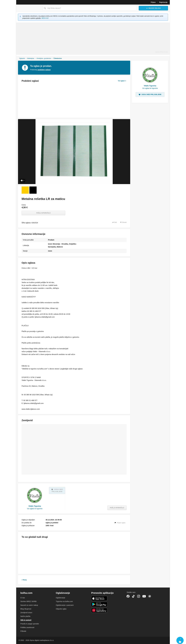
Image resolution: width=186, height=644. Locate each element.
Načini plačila (25, 616)
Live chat (180, 640)
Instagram (139, 596)
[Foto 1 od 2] (25, 190)
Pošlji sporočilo (43, 213)
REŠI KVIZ (45, 18)
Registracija (163, 2)
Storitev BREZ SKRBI (28, 601)
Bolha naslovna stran (29, 8)
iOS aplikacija (99, 598)
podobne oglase (44, 70)
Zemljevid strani (26, 613)
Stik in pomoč (26, 620)
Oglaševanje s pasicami (65, 605)
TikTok (133, 596)
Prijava (153, 2)
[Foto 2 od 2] (33, 190)
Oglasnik (22, 58)
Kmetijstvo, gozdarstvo (44, 58)
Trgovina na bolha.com (64, 601)
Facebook (128, 596)
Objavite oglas (61, 609)
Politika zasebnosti (27, 627)
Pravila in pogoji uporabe (30, 624)
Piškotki (23, 631)
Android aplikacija (99, 604)
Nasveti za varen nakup (29, 605)
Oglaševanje (60, 598)
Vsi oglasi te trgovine (35, 509)
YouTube (144, 596)
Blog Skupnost (26, 609)
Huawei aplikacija (99, 610)
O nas (23, 598)
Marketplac (31, 58)
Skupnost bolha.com (150, 596)
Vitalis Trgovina (35, 506)
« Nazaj (24, 580)
